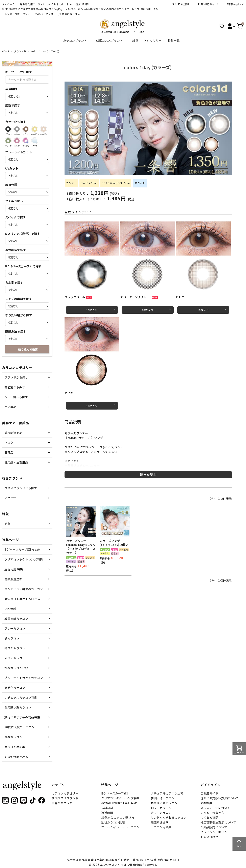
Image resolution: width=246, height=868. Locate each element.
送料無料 (10, 609)
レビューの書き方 (212, 813)
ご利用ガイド (209, 793)
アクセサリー (153, 40)
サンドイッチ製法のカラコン (24, 589)
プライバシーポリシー (215, 832)
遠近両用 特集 (14, 569)
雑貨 (135, 40)
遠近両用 (107, 813)
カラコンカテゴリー (65, 793)
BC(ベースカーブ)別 (115, 793)
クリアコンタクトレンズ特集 (24, 559)
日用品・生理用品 (16, 462)
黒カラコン (12, 638)
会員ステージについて (215, 808)
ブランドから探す (16, 377)
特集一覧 (174, 40)
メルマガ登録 (180, 4)
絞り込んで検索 (28, 349)
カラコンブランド (75, 40)
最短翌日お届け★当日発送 (22, 599)
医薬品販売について (214, 827)
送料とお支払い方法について (220, 798)
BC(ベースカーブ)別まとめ (22, 549)
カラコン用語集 (15, 747)
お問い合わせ (235, 4)
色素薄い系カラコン (18, 707)
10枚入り (92, 310)
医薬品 (9, 452)
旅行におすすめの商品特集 (22, 717)
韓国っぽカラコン (16, 619)
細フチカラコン (15, 648)
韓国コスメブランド (109, 40)
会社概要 (206, 803)
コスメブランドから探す (21, 488)
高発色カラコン (15, 688)
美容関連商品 (13, 433)
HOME (6, 51)
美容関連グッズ (62, 803)
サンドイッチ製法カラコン (169, 817)
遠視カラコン (13, 737)
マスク (9, 443)
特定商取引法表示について (218, 822)
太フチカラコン (15, 658)
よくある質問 (209, 817)
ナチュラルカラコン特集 (21, 697)
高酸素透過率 (13, 579)
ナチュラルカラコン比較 (167, 793)
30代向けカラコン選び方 (118, 817)
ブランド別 (20, 51)
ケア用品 (10, 407)
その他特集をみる (16, 757)
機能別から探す (15, 387)
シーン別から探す (16, 397)
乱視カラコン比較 (16, 668)
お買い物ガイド (208, 4)
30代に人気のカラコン (20, 727)
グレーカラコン (15, 628)
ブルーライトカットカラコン (24, 678)
